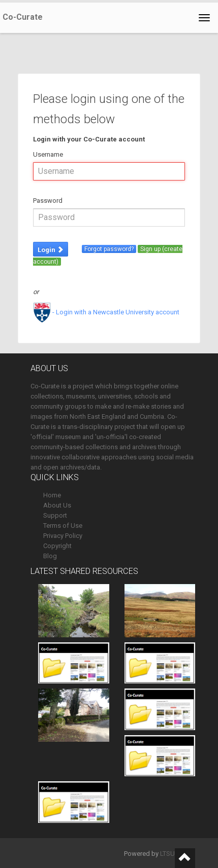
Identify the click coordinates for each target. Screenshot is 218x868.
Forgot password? (109, 249)
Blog (50, 556)
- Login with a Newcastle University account (106, 312)
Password (48, 201)
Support (55, 515)
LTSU (167, 854)
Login (51, 250)
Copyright (57, 546)
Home (52, 495)
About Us (57, 505)
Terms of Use (63, 526)
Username (48, 154)
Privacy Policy (63, 536)
